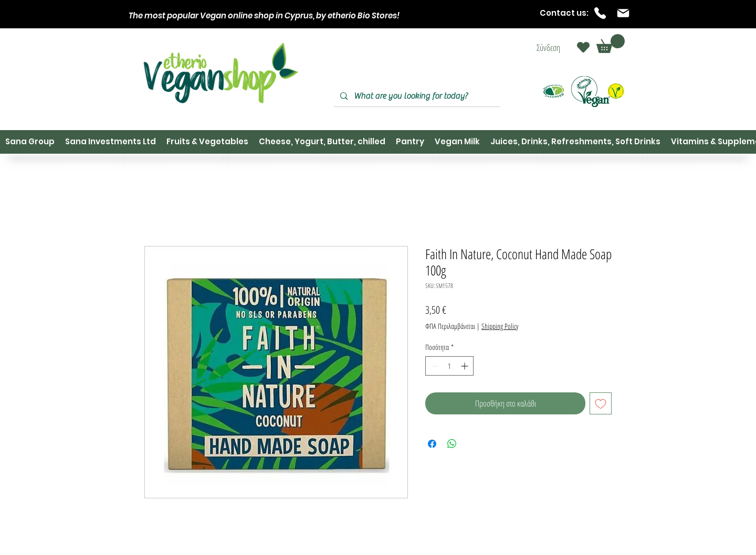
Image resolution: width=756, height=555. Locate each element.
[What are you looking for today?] (416, 96)
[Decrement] (433, 366)
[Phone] (600, 13)
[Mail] (623, 13)
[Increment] (465, 366)
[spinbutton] (449, 366)
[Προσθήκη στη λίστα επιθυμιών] (601, 403)
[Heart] (583, 47)
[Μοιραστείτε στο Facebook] (432, 444)
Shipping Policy (500, 326)
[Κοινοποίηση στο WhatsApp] (452, 444)
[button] (611, 44)
